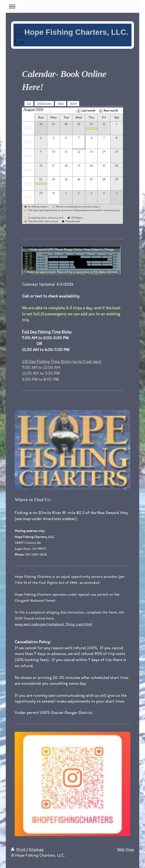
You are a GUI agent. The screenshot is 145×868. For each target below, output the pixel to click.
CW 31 (28, 142)
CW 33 (28, 170)
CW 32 (28, 156)
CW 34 (28, 183)
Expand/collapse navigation (72, 6)
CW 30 (28, 128)
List (29, 103)
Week (61, 103)
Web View (125, 849)
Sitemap (36, 849)
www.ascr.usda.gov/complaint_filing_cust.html (53, 624)
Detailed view (44, 103)
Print (19, 849)
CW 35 (28, 197)
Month (73, 103)
